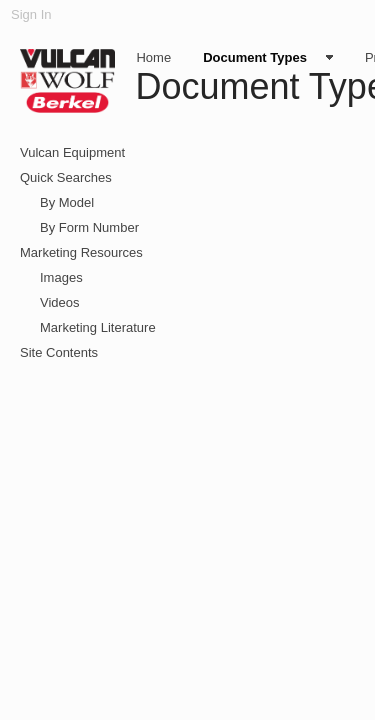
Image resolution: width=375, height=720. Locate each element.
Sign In (31, 14)
